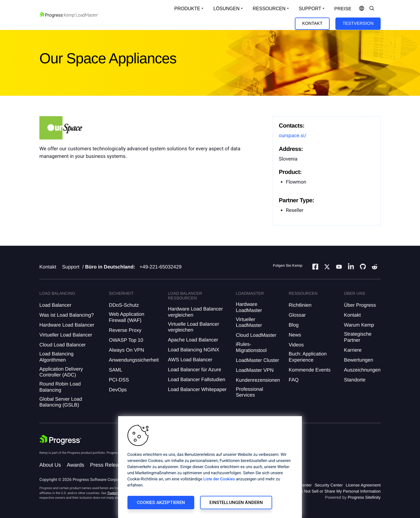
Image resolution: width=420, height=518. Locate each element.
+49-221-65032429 (160, 267)
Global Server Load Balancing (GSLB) (61, 402)
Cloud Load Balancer (63, 345)
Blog (294, 325)
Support (71, 267)
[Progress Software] (60, 440)
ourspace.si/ (293, 136)
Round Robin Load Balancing (60, 387)
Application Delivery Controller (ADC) (61, 372)
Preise (343, 9)
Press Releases (108, 465)
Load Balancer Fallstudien (197, 380)
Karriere (353, 350)
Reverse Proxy (125, 330)
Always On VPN (126, 350)
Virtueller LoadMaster (249, 322)
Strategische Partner (358, 337)
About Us (50, 465)
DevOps (118, 390)
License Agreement (363, 485)
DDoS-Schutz (124, 305)
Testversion (358, 23)
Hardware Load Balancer (67, 325)
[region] (210, 467)
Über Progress (360, 305)
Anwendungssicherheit (134, 360)
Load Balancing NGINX (194, 350)
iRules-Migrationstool (251, 347)
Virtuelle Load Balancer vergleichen (194, 327)
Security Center (329, 485)
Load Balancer (55, 305)
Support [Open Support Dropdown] (310, 9)
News (295, 335)
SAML (116, 370)
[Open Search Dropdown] (372, 9)
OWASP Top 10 (126, 340)
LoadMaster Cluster (257, 360)
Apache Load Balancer (193, 340)
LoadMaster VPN (254, 370)
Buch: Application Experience (308, 357)
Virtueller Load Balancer (66, 335)
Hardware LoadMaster (249, 307)
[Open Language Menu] (362, 9)
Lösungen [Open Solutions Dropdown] (226, 9)
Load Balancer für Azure (195, 370)
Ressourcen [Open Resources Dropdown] (269, 9)
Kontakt (312, 23)
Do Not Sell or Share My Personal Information (339, 491)
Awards (76, 465)
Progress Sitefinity (364, 497)
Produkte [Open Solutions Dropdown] (187, 9)
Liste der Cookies (219, 479)
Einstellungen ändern (236, 503)
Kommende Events (310, 370)
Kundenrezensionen (258, 380)
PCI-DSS (119, 380)
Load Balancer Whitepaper (197, 389)
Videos (296, 345)
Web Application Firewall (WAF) (127, 317)
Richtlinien (300, 305)
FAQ (294, 380)
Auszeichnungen (362, 370)
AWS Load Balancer (190, 360)
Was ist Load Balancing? (66, 315)
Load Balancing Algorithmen (56, 357)
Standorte (355, 380)
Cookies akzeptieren (161, 503)
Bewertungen (358, 360)
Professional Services (249, 392)
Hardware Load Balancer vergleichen (195, 312)
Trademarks (116, 493)
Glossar (297, 315)
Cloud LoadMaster (256, 335)
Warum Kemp (359, 325)
